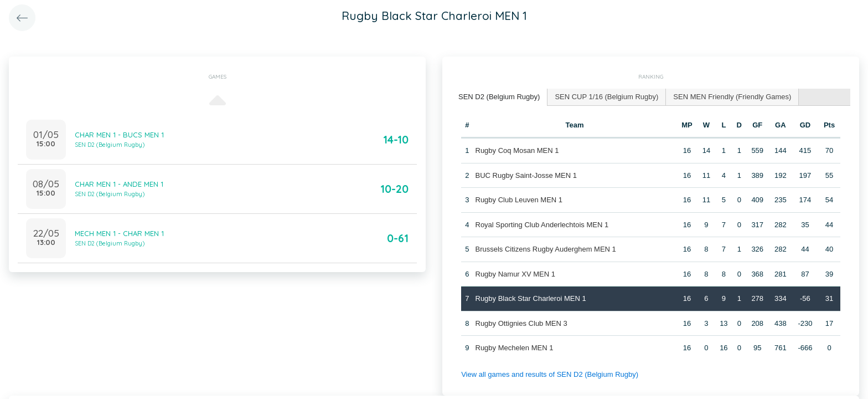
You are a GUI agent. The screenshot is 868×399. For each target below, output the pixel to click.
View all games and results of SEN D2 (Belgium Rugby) (550, 374)
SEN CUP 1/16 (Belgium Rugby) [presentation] (606, 97)
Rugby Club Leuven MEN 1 (519, 200)
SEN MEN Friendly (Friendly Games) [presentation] (732, 97)
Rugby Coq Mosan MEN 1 (517, 150)
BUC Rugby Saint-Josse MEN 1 (526, 175)
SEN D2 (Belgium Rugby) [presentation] (499, 97)
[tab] (499, 97)
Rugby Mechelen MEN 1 (515, 348)
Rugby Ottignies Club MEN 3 (521, 323)
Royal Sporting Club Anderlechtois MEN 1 (542, 225)
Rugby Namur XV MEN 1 (516, 274)
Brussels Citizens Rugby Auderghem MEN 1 (546, 249)
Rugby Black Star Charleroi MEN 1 (531, 298)
